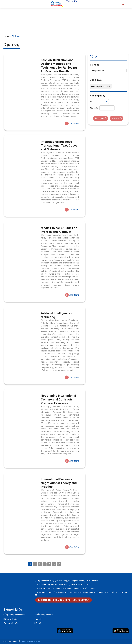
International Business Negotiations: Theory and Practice (59, 483)
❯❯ (59, 564)
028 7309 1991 (81, 600)
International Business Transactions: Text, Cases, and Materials (60, 145)
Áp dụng (101, 119)
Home (6, 36)
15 (49, 564)
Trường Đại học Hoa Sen (31, 641)
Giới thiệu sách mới (101, 86)
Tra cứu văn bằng (11, 623)
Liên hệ (38, 623)
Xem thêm (72, 123)
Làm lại (116, 119)
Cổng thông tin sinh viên (14, 615)
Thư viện (38, 619)
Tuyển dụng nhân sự (43, 615)
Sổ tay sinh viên (10, 619)
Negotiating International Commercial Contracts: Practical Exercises (58, 399)
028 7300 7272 (62, 600)
